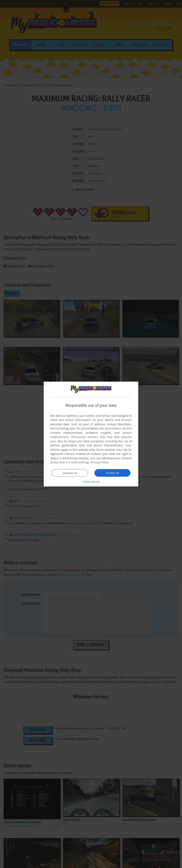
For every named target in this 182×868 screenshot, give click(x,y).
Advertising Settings (75, 458)
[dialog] (91, 434)
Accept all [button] (112, 473)
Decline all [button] (70, 473)
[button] (91, 482)
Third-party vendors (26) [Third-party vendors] (88, 437)
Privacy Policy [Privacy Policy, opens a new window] (100, 462)
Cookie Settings (79, 462)
